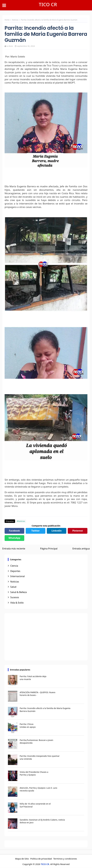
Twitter (35, 531)
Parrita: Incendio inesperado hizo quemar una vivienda (40, 757)
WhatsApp (14, 538)
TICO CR (48, 4)
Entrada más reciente (14, 549)
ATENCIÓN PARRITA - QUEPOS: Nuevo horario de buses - (38, 694)
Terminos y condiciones (65, 859)
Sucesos (15, 597)
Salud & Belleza (19, 592)
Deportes (15, 571)
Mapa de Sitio (22, 859)
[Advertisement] (46, 637)
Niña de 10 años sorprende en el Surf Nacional (35, 805)
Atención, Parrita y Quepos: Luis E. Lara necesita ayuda (38, 789)
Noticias (15, 20)
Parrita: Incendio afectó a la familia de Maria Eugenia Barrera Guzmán (45, 710)
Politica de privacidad (41, 859)
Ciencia (14, 566)
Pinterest (78, 531)
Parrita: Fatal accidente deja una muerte (33, 678)
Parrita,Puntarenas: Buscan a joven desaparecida (36, 742)
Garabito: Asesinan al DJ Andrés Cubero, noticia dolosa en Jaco (42, 821)
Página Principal (49, 549)
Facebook (14, 531)
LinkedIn (57, 531)
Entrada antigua (81, 549)
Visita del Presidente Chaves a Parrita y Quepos (34, 773)
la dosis (10, 46)
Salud (13, 587)
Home (7, 20)
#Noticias (21, 521)
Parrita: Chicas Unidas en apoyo (28, 726)
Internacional (18, 576)
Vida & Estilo (17, 603)
